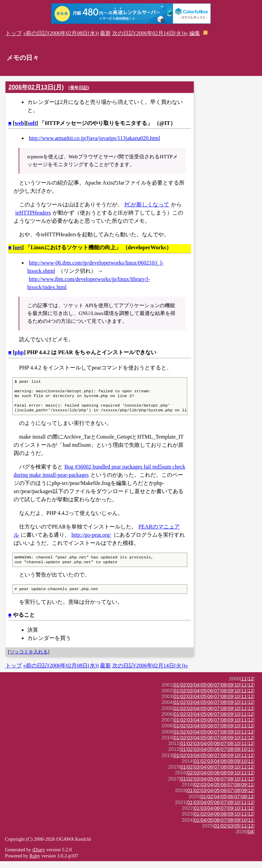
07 (217, 692)
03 (190, 692)
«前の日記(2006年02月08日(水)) (61, 33)
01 (176, 692)
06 (210, 692)
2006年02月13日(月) (36, 87)
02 (183, 692)
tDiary (39, 856)
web (19, 123)
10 (237, 692)
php (19, 352)
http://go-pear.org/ (91, 540)
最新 (105, 33)
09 (230, 692)
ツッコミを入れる (29, 659)
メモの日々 (23, 58)
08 (224, 692)
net (18, 247)
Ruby (35, 863)
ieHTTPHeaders (33, 213)
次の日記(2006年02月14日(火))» (150, 33)
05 (203, 692)
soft (32, 123)
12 (251, 685)
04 (197, 692)
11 (244, 685)
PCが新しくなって (147, 204)
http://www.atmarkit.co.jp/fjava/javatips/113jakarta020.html (94, 138)
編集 (195, 33)
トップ (14, 33)
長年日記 (79, 88)
